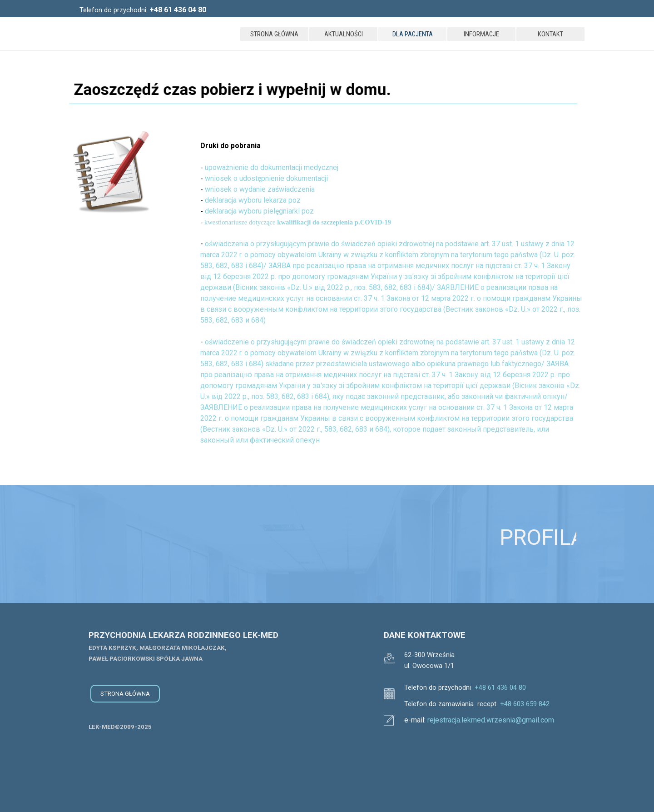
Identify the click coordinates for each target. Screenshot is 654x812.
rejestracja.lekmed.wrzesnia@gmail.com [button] (491, 720)
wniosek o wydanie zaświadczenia (260, 189)
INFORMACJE (481, 34)
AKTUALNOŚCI (344, 34)
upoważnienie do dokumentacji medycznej (272, 167)
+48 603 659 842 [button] (525, 704)
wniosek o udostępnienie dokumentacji (266, 178)
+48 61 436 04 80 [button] (500, 687)
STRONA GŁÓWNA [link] (125, 694)
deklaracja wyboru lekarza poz (253, 200)
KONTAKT (550, 34)
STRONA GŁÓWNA (274, 34)
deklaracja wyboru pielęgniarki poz (259, 211)
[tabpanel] (168, 10)
